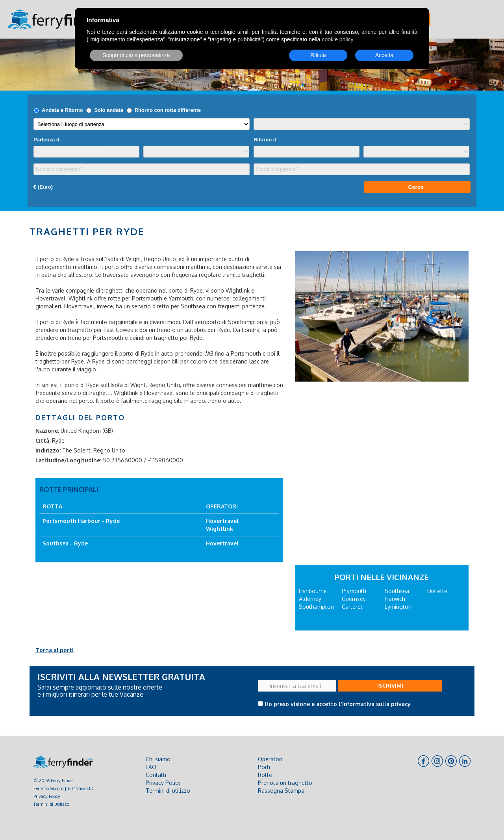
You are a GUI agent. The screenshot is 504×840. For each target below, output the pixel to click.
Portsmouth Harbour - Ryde (81, 521)
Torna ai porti (55, 650)
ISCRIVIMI (390, 685)
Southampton (316, 607)
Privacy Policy (47, 796)
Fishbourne (313, 591)
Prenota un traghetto (285, 783)
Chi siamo (158, 759)
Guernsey (354, 599)
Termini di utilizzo (51, 804)
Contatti (156, 775)
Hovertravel (222, 521)
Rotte (265, 775)
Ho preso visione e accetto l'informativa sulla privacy (338, 704)
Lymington (398, 607)
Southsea (397, 591)
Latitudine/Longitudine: (68, 460)
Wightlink (220, 529)
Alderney (310, 599)
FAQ (151, 767)
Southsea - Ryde (65, 543)
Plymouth (354, 591)
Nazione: (47, 431)
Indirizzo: (48, 450)
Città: (43, 440)
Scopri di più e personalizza (136, 55)
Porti (264, 767)
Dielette (437, 591)
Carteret (352, 607)
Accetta (384, 55)
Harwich (395, 599)
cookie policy (337, 39)
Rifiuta (318, 55)
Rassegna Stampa (281, 791)
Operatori (270, 759)
